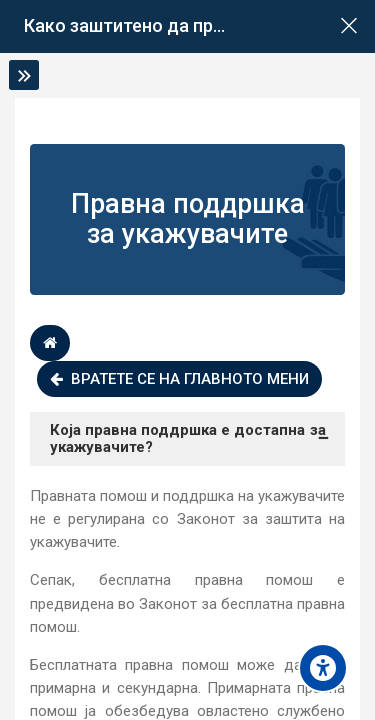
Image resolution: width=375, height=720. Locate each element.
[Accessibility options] (323, 668)
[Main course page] (348, 26)
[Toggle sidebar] (24, 75)
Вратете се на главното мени (179, 379)
